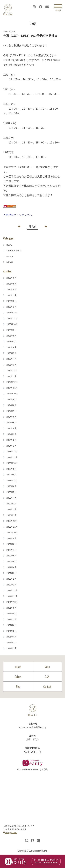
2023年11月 (12, 457)
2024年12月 (12, 382)
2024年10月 (12, 394)
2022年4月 (11, 567)
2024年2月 (11, 440)
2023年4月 (11, 498)
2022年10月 (12, 533)
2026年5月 (11, 284)
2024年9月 (11, 400)
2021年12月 (12, 590)
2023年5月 (11, 492)
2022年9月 (11, 538)
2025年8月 (11, 336)
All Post (33, 226)
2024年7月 (11, 411)
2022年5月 (11, 562)
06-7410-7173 (33, 752)
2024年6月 (11, 417)
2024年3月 (11, 434)
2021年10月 (12, 602)
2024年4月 (11, 428)
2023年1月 (11, 515)
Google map (10, 833)
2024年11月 (12, 388)
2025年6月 (11, 347)
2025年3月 (11, 365)
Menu (47, 667)
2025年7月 (11, 342)
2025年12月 (12, 313)
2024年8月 (11, 405)
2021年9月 (11, 608)
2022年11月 (12, 527)
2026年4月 (11, 289)
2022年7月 (11, 550)
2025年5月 (11, 353)
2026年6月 (11, 278)
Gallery (18, 677)
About (18, 667)
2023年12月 (12, 452)
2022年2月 (11, 579)
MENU (9, 262)
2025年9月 (11, 330)
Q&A (47, 677)
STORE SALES (14, 251)
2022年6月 (11, 556)
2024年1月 (11, 446)
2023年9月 (11, 469)
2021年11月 (12, 596)
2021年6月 (11, 625)
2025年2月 (11, 370)
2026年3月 (11, 295)
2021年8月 (11, 614)
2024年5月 (11, 423)
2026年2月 (11, 301)
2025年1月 (11, 376)
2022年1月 (11, 585)
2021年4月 (11, 637)
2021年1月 (11, 648)
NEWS (10, 256)
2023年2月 (11, 509)
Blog (18, 686)
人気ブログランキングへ (18, 215)
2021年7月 (11, 619)
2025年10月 (12, 324)
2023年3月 (11, 504)
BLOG (9, 245)
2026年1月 (11, 307)
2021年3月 (11, 643)
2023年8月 (11, 475)
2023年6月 (11, 486)
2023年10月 (12, 463)
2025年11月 (12, 318)
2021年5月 (11, 631)
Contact (47, 686)
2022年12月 (12, 521)
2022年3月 (11, 573)
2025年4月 (11, 359)
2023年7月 (11, 481)
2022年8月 (11, 544)
